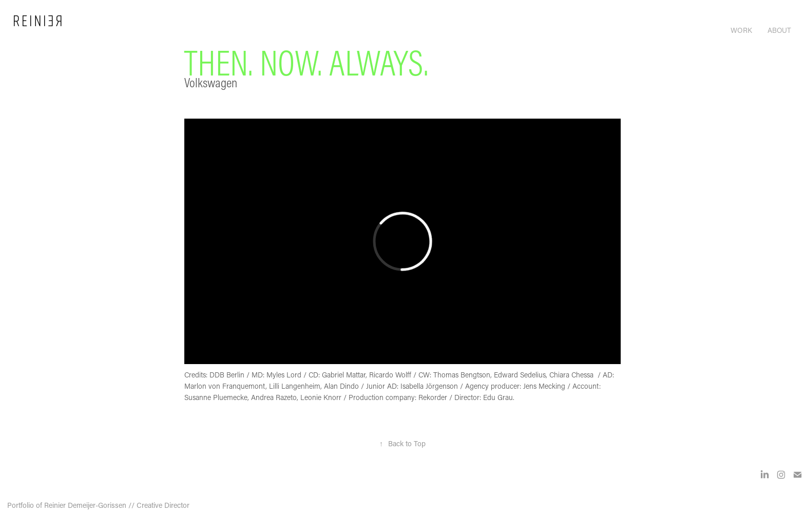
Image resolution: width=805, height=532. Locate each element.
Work (741, 30)
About (779, 30)
